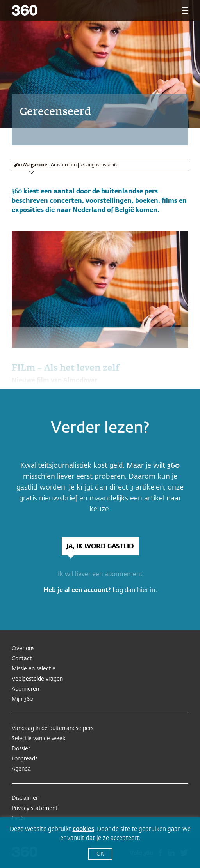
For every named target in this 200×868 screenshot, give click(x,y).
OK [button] (100, 854)
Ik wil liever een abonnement (100, 575)
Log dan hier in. (135, 590)
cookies (83, 829)
